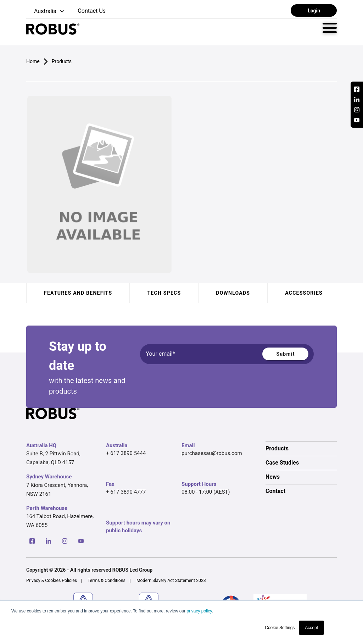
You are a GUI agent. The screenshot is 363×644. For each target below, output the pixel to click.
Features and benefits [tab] (78, 293)
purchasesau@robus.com (212, 453)
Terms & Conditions (107, 581)
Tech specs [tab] (164, 293)
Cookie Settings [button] (280, 628)
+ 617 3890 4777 (126, 492)
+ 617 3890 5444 (126, 453)
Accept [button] (311, 628)
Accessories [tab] (304, 293)
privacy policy (199, 611)
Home (33, 61)
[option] (301, 449)
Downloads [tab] (233, 293)
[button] (46, 12)
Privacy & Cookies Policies (52, 581)
